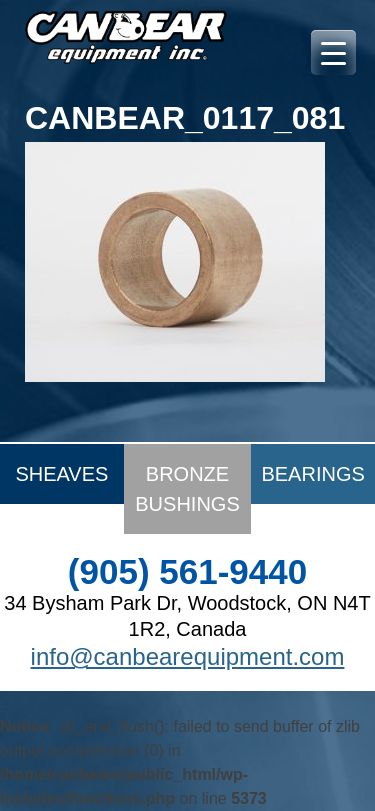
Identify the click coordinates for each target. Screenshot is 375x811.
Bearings (312, 474)
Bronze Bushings (187, 489)
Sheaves (61, 474)
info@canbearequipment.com (188, 656)
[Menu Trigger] (333, 52)
